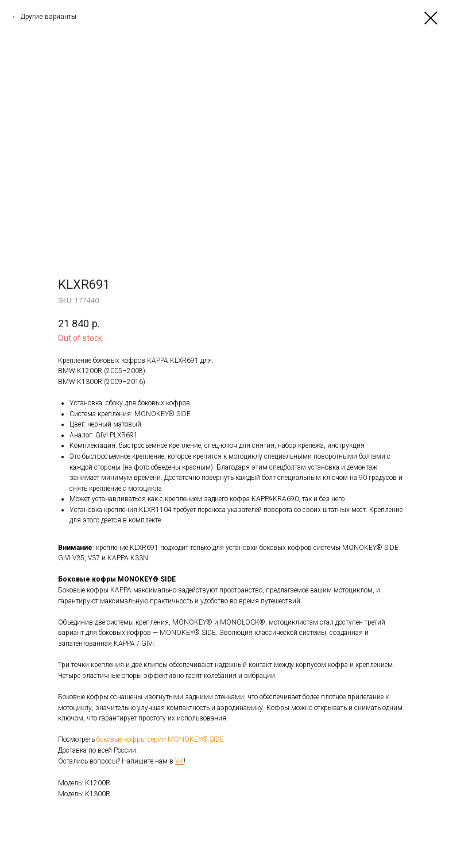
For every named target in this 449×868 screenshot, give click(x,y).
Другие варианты (48, 17)
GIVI (102, 435)
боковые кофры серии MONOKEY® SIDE (160, 739)
